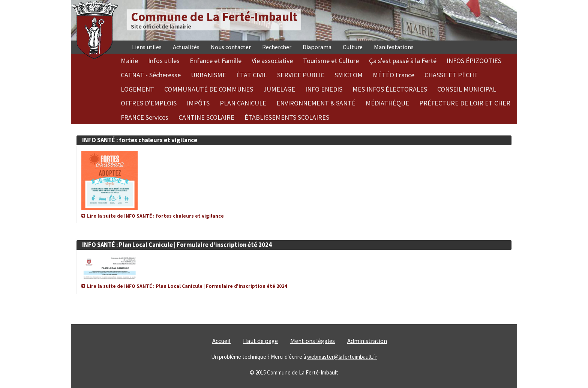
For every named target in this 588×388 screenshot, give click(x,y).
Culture (353, 47)
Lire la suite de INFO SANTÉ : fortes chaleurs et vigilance (155, 216)
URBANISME (208, 75)
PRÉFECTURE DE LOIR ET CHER (465, 103)
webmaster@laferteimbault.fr (342, 357)
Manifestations (394, 47)
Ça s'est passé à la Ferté (403, 61)
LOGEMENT (137, 89)
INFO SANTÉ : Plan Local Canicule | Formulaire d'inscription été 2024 (177, 245)
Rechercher (277, 47)
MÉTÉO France (394, 75)
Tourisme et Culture (331, 61)
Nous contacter (231, 47)
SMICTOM (349, 75)
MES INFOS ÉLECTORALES (390, 89)
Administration (367, 341)
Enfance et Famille (216, 61)
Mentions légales (313, 341)
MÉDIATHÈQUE (387, 103)
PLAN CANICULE (243, 103)
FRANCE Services (145, 117)
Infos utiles (164, 61)
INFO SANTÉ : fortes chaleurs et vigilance (140, 140)
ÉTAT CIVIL (252, 75)
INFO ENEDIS (324, 89)
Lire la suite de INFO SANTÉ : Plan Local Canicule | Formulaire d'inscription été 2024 (187, 286)
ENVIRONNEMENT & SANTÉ (316, 103)
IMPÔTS (198, 103)
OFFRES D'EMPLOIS (149, 103)
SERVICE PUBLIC (301, 75)
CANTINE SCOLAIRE (206, 117)
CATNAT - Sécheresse (151, 75)
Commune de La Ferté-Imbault (214, 17)
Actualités (186, 47)
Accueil (221, 341)
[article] (294, 174)
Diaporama (317, 47)
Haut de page (260, 341)
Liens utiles (147, 47)
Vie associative (272, 61)
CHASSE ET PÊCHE (451, 75)
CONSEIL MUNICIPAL (467, 89)
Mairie (129, 61)
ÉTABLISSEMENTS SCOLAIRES (287, 117)
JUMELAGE (279, 89)
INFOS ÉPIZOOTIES (474, 61)
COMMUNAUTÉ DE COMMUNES (209, 89)
